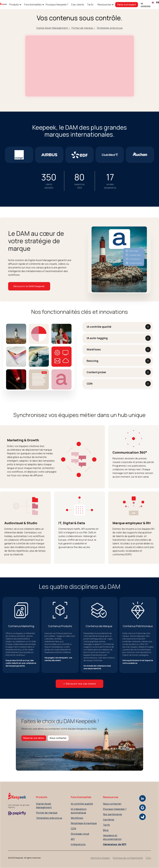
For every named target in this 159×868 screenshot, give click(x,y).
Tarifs (90, 4)
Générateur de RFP (115, 844)
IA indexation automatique (79, 811)
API (73, 839)
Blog (106, 830)
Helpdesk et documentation (112, 837)
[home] (3, 5)
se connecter (146, 5)
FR (155, 2)
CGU (148, 858)
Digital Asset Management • (53, 28)
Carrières (109, 820)
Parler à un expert (127, 5)
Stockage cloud (80, 834)
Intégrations (78, 844)
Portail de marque (47, 813)
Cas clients (78, 4)
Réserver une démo (34, 738)
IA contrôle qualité (82, 804)
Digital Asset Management (44, 806)
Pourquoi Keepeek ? (57, 4)
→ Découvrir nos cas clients (79, 684)
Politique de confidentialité (128, 858)
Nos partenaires (113, 814)
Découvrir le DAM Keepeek (29, 286)
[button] (14, 5)
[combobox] (155, 3)
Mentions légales (100, 858)
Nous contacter (58, 738)
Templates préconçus (110, 28)
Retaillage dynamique (84, 823)
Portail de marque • (83, 28)
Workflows (77, 818)
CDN (73, 828)
